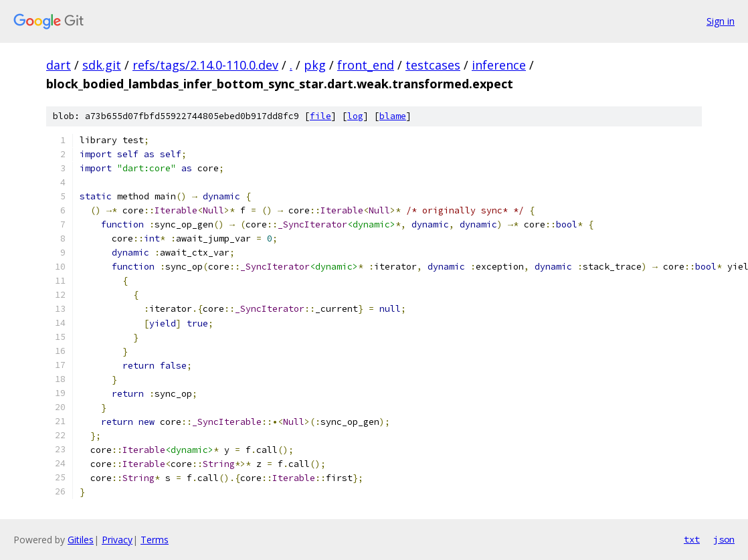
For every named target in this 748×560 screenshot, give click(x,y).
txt (692, 539)
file (320, 116)
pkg (315, 65)
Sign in (721, 21)
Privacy (117, 540)
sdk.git (102, 65)
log (355, 116)
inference (499, 65)
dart (59, 65)
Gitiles (81, 540)
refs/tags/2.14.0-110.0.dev (205, 65)
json (724, 539)
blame (393, 116)
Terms (155, 540)
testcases (433, 65)
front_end (366, 65)
